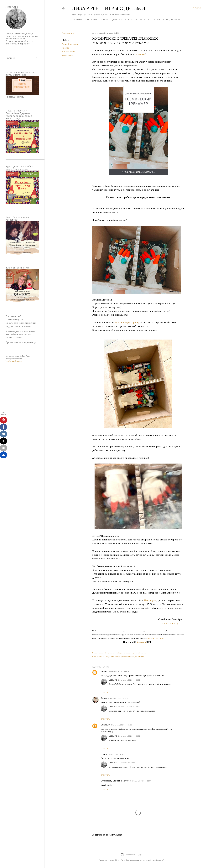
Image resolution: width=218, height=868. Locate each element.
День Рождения (70, 44)
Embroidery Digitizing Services (116, 781)
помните (140, 54)
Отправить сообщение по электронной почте (125, 653)
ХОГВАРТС (104, 20)
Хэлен (104, 698)
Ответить (105, 692)
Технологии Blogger (131, 855)
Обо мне (77, 20)
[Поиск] (197, 8)
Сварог (104, 754)
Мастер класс (69, 52)
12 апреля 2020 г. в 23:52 (118, 698)
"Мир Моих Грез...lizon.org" (156, 638)
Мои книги (90, 20)
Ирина (104, 671)
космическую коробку (127, 322)
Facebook (159, 20)
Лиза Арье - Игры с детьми (109, 8)
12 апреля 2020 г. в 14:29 (119, 671)
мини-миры (67, 55)
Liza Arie (113, 680)
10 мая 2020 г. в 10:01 (127, 763)
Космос (65, 48)
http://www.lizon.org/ (14, 361)
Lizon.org (141, 642)
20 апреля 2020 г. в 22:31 (129, 680)
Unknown (105, 725)
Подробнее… (174, 20)
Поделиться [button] (68, 33)
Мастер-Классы (128, 20)
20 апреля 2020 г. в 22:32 (129, 707)
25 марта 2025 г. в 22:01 (141, 781)
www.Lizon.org (173, 623)
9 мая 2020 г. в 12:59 (117, 754)
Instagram (145, 20)
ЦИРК (114, 20)
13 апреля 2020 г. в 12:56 (121, 725)
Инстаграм (150, 600)
